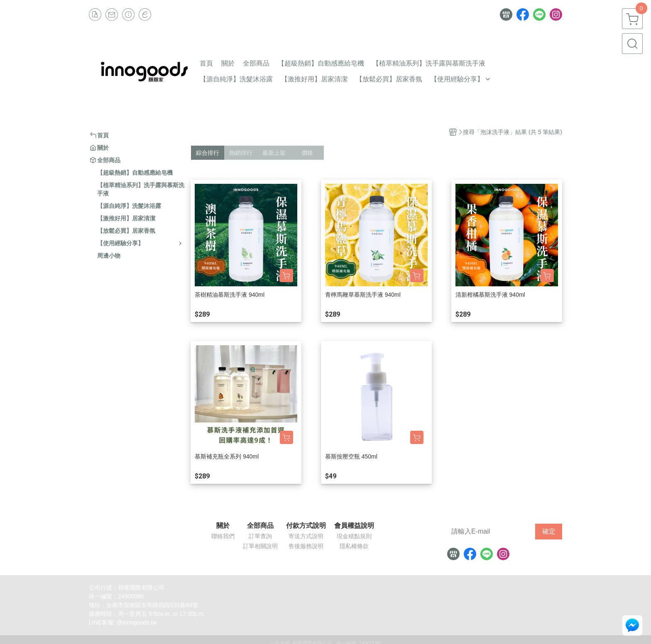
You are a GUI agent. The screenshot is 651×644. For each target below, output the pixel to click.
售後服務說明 (306, 546)
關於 (223, 526)
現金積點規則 (354, 536)
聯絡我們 (223, 536)
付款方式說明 (306, 526)
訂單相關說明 (260, 546)
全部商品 (260, 526)
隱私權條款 (354, 546)
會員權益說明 (354, 526)
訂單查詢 (260, 536)
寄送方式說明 (306, 536)
